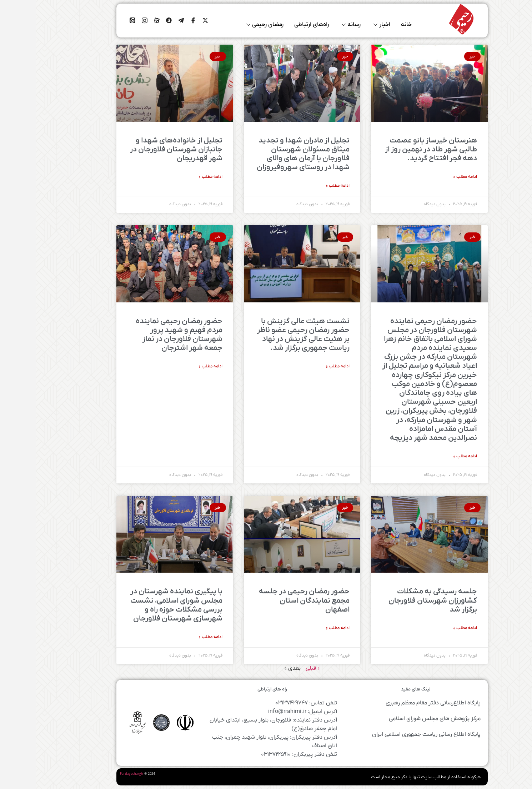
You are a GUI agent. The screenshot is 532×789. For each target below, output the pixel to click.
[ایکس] (169, 21)
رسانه (315, 25)
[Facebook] (157, 21)
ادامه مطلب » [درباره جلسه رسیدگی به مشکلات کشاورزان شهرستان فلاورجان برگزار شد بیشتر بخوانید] (429, 628)
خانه (370, 25)
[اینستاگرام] (109, 21)
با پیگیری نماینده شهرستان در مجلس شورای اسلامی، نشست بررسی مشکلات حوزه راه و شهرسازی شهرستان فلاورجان (140, 605)
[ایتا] (96, 21)
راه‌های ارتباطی (275, 25)
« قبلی (277, 668)
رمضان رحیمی (229, 25)
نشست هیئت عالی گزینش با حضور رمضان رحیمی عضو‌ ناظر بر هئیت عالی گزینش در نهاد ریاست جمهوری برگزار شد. (267, 335)
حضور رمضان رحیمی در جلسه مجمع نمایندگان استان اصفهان (268, 600)
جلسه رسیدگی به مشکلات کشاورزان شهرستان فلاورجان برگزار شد (397, 600)
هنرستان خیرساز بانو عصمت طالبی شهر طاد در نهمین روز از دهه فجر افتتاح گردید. (395, 149)
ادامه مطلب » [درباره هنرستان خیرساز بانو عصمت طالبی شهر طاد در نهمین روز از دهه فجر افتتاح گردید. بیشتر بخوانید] (429, 177)
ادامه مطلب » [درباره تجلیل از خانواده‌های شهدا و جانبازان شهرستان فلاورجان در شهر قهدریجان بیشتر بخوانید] (175, 177)
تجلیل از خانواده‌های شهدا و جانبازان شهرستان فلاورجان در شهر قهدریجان (140, 149)
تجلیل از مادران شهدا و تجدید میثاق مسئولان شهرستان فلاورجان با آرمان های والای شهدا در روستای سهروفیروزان (267, 154)
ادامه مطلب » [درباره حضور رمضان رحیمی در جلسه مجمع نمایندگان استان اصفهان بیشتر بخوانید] (302, 628)
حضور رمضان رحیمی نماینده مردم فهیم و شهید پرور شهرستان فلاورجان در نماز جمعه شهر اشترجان (143, 335)
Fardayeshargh (96, 774)
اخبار (346, 25)
